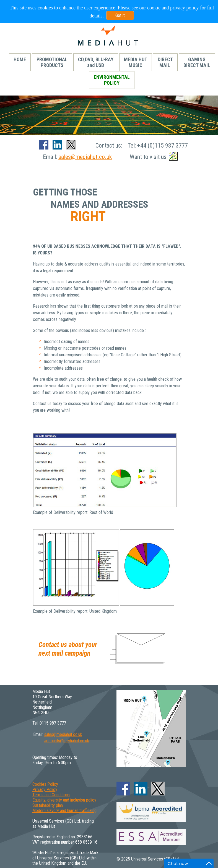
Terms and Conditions (51, 795)
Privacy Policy (45, 790)
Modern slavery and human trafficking (64, 811)
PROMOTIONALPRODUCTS (52, 62)
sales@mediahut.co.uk (85, 157)
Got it (120, 15)
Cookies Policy (45, 784)
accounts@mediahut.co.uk (67, 741)
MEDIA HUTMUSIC (136, 62)
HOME (20, 62)
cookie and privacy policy (173, 8)
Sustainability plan (48, 805)
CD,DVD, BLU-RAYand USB (96, 62)
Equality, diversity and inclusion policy (64, 800)
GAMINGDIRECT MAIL (197, 62)
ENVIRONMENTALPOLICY (112, 80)
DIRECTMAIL (165, 62)
